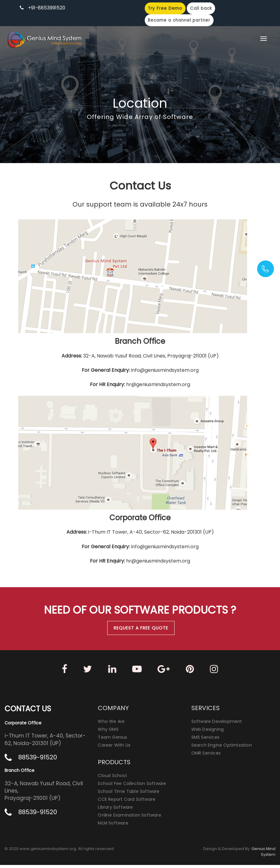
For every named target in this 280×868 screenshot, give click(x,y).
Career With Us (114, 748)
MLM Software (113, 826)
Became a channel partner (181, 21)
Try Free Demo (166, 9)
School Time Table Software (129, 794)
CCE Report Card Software (127, 802)
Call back (203, 9)
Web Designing (208, 732)
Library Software (115, 810)
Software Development (217, 724)
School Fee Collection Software (132, 786)
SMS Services (205, 740)
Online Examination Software (129, 818)
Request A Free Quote (141, 628)
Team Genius (112, 740)
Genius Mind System (263, 855)
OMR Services (206, 756)
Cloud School (112, 779)
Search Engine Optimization (222, 748)
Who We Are (111, 724)
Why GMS (108, 732)
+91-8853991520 (47, 8)
